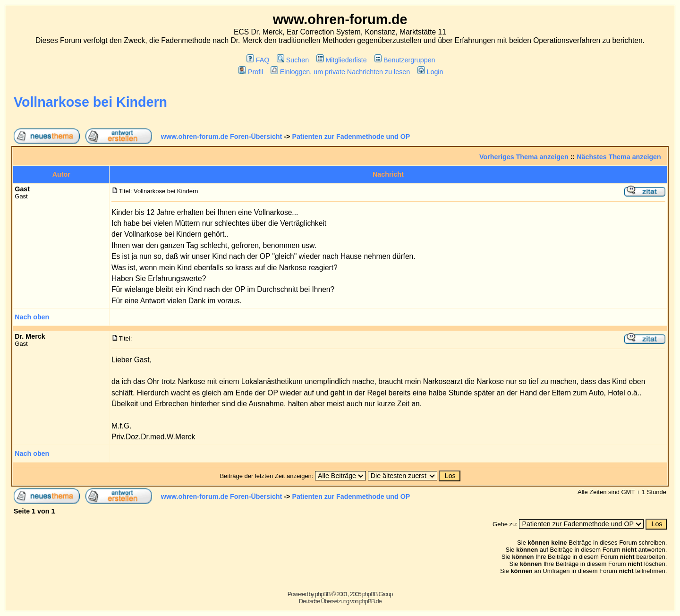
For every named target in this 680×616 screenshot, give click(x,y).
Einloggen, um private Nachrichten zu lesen (340, 72)
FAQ (258, 60)
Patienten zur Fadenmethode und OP (351, 137)
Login (430, 72)
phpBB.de (370, 601)
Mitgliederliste (342, 60)
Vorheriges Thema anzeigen (524, 157)
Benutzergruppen (405, 60)
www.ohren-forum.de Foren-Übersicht (222, 137)
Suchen (293, 60)
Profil (251, 72)
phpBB (323, 594)
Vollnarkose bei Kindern (90, 102)
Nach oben (32, 317)
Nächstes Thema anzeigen (619, 157)
